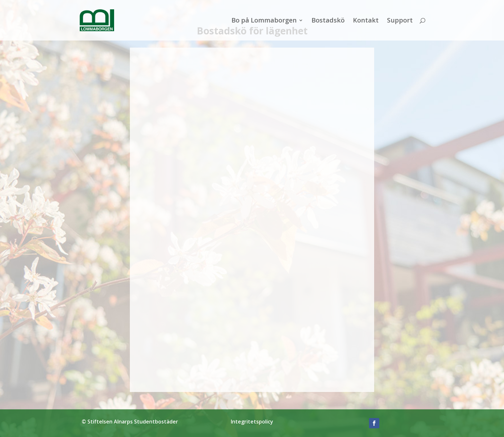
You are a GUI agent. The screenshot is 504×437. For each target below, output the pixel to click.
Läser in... (252, 219)
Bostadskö (328, 21)
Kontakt (366, 21)
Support (400, 21)
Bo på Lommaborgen (264, 21)
